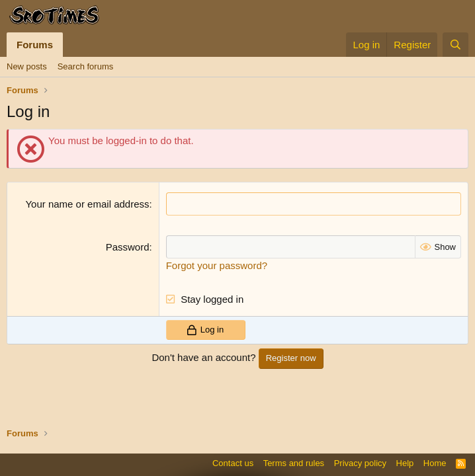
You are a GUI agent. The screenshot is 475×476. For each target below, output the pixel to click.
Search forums (86, 66)
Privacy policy (360, 463)
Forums (35, 45)
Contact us (233, 463)
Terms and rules (294, 463)
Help (405, 463)
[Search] (455, 45)
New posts (27, 66)
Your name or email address (87, 204)
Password (128, 247)
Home (435, 463)
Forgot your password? (217, 265)
